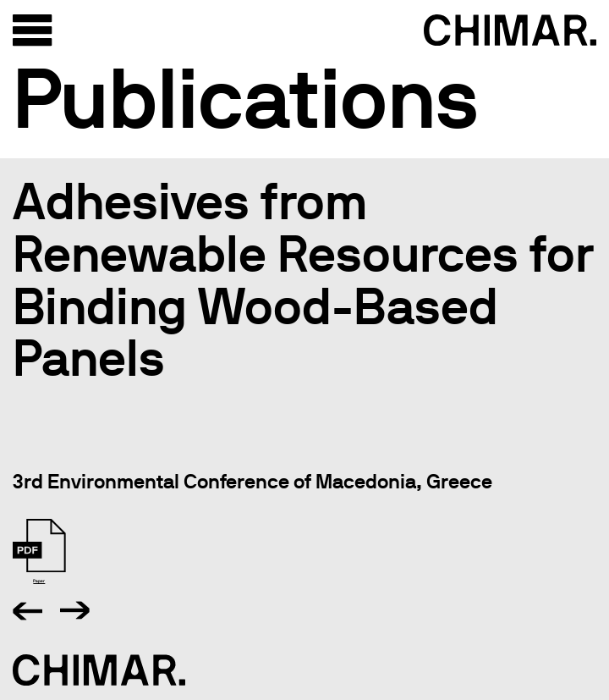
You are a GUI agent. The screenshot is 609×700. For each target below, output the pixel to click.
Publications (246, 98)
